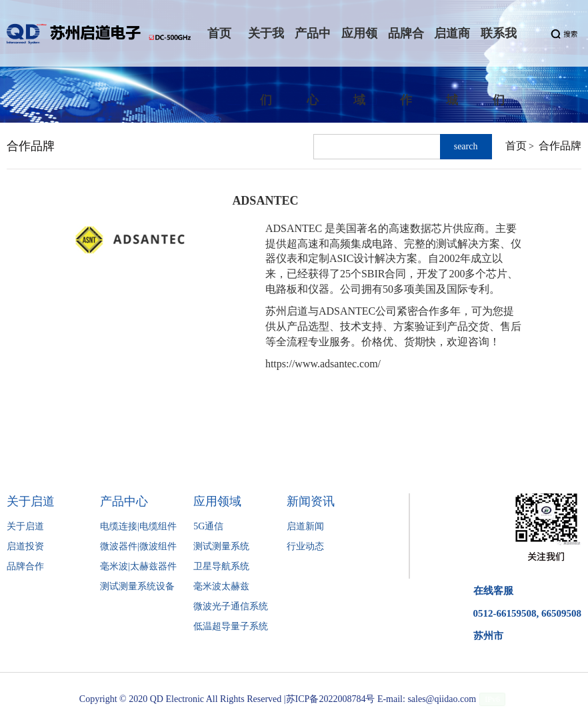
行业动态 (305, 546)
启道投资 (25, 546)
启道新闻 (305, 526)
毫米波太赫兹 (221, 586)
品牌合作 (25, 566)
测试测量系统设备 (137, 586)
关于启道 (25, 526)
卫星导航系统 (221, 566)
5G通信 (208, 526)
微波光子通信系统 (231, 606)
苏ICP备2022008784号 (331, 699)
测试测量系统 (221, 546)
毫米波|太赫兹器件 (138, 566)
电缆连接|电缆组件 (138, 526)
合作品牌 (560, 146)
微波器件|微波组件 (138, 546)
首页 (516, 146)
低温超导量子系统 (231, 626)
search (466, 146)
